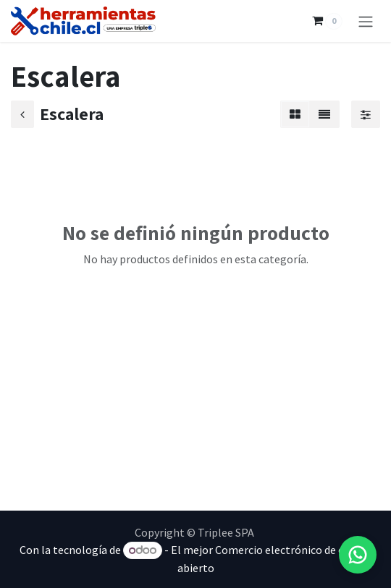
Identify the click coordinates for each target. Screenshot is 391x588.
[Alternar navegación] (366, 21)
